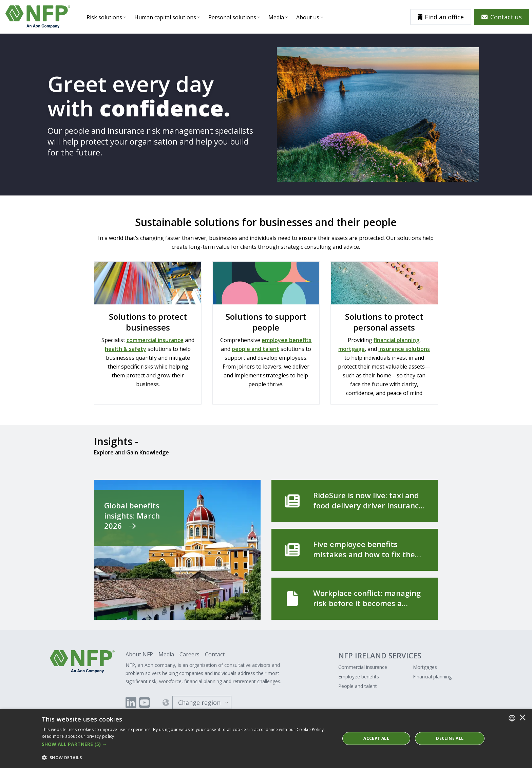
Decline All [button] (450, 738)
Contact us (502, 17)
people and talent (255, 349)
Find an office (441, 17)
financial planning (396, 340)
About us (308, 17)
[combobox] (512, 718)
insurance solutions (404, 349)
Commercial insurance (363, 667)
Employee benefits (359, 677)
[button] (186, 744)
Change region (199, 703)
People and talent (358, 686)
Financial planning (432, 677)
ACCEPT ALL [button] (376, 738)
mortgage (351, 349)
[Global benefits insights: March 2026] (177, 550)
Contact (215, 654)
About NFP (139, 654)
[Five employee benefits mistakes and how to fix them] (355, 550)
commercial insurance (155, 340)
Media (276, 17)
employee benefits (287, 340)
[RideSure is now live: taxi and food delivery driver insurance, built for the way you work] (355, 501)
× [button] (522, 718)
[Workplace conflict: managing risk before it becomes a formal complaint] (355, 599)
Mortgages (425, 667)
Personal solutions (232, 17)
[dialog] (266, 738)
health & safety (126, 349)
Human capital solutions (165, 17)
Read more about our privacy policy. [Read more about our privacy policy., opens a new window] (79, 736)
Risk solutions (104, 17)
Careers (189, 654)
